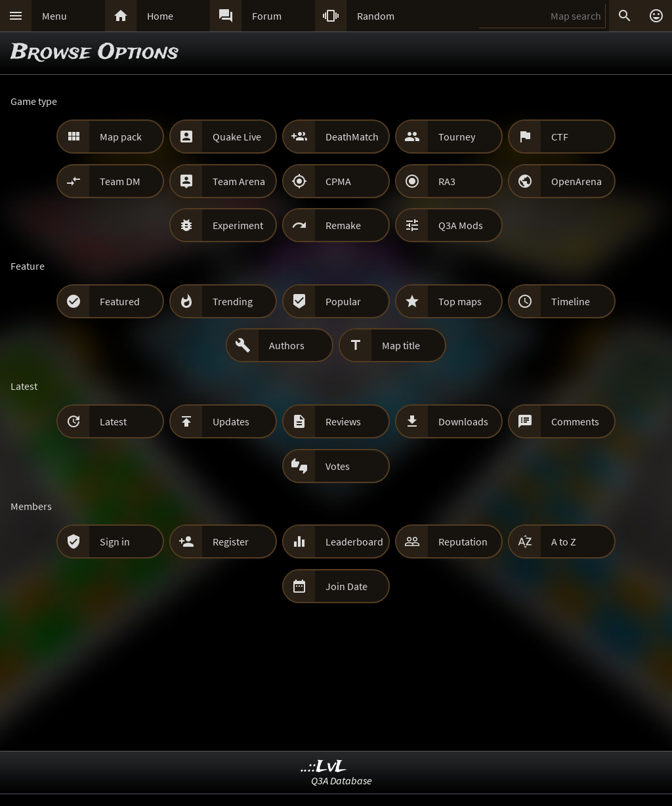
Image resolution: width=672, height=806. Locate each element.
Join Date (346, 586)
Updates (231, 421)
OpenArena (577, 181)
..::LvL (324, 767)
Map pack (121, 137)
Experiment (238, 225)
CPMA (338, 181)
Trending (233, 301)
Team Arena (239, 181)
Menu (54, 16)
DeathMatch (352, 137)
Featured (120, 301)
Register (231, 541)
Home (160, 16)
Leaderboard (354, 541)
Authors (287, 345)
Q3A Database (342, 780)
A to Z (564, 541)
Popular (343, 301)
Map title (401, 345)
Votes (338, 466)
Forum (267, 16)
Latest (113, 421)
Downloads (463, 421)
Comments (575, 421)
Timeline (571, 301)
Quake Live (237, 137)
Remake (343, 225)
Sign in (115, 541)
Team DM (120, 181)
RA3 (447, 181)
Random (376, 16)
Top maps (460, 301)
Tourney (457, 137)
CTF (560, 137)
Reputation (463, 541)
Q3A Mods (461, 225)
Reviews (343, 421)
